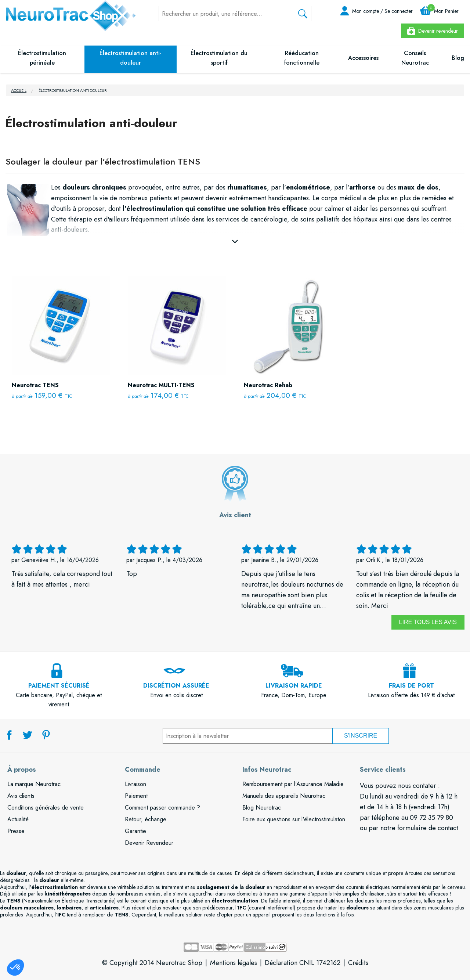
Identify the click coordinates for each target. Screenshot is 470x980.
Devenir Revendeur (149, 843)
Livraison (135, 784)
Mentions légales (234, 963)
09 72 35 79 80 (431, 818)
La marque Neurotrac (34, 784)
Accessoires (363, 58)
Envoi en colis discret (176, 686)
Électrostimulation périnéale (42, 58)
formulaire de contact (428, 828)
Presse (16, 831)
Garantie (135, 831)
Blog (458, 58)
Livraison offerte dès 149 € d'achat (411, 686)
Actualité (18, 819)
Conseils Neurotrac (415, 58)
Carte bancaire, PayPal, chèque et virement (59, 691)
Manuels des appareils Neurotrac (284, 796)
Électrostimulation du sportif (219, 58)
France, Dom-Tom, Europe (294, 686)
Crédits (358, 963)
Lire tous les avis (428, 622)
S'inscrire (361, 736)
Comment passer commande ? (162, 808)
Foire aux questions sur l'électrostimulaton (294, 819)
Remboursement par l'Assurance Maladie (293, 784)
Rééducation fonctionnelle (302, 58)
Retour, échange (146, 819)
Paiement (136, 796)
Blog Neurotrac (262, 808)
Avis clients (21, 796)
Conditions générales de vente (46, 808)
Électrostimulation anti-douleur (131, 58)
